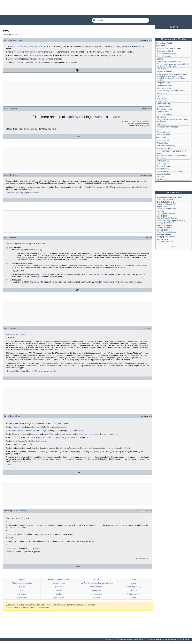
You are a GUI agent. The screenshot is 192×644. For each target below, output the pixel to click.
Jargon (15, 328)
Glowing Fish (171, 204)
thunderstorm (26, 259)
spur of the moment (25, 265)
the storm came (35, 250)
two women (114, 436)
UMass (31, 282)
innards (114, 117)
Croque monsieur (164, 83)
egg (82, 432)
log (159, 218)
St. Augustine (144, 125)
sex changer (21, 334)
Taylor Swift (162, 207)
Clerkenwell (161, 117)
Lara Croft (134, 592)
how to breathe (163, 164)
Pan (158, 96)
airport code (16, 62)
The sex (9, 554)
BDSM (129, 46)
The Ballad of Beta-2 (165, 51)
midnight (46, 265)
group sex (96, 600)
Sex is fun (10, 466)
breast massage (163, 169)
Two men (104, 436)
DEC (8, 354)
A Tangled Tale (163, 143)
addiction (31, 443)
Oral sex (96, 581)
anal (22, 592)
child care (161, 177)
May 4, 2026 (162, 93)
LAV (159, 130)
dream (160, 209)
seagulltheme (171, 209)
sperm (69, 432)
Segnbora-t (17, 40)
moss (49, 257)
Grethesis (161, 179)
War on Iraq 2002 (164, 140)
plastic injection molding (166, 146)
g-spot (134, 585)
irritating (106, 282)
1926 (11, 55)
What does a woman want (22, 585)
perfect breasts (59, 585)
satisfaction (30, 439)
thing (6, 40)
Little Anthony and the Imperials (169, 62)
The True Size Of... (164, 135)
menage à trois (96, 596)
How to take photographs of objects (171, 171)
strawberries (66, 255)
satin (60, 436)
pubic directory (70, 345)
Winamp (37, 181)
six (16, 59)
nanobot (160, 211)
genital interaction (141, 187)
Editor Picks (161, 138)
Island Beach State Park (78, 265)
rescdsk (52, 373)
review (160, 204)
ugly (57, 439)
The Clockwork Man (165, 109)
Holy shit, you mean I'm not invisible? (171, 156)
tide (38, 276)
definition (8, 513)
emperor (133, 121)
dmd (14, 238)
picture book (23, 46)
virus (53, 345)
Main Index (34, 193)
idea (6, 109)
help (159, 213)
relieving (63, 439)
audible (89, 282)
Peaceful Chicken (170, 218)
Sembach (38, 62)
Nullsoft (27, 181)
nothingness (141, 461)
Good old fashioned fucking (59, 581)
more (173, 247)
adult (15, 46)
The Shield (161, 158)
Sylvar (15, 109)
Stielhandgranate (164, 106)
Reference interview (165, 71)
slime (70, 117)
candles (79, 436)
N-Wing (74, 62)
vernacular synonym (124, 187)
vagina (45, 432)
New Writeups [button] (174, 192)
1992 (11, 46)
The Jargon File (13, 373)
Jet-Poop (169, 227)
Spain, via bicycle (164, 132)
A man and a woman (91, 436)
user (16, 34)
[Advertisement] (96, 7)
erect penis (33, 432)
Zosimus (160, 59)
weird (32, 129)
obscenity (92, 55)
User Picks (161, 46)
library (37, 282)
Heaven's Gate (163, 101)
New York (71, 55)
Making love (96, 592)
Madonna (33, 46)
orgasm (22, 581)
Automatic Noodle (164, 56)
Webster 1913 (21, 513)
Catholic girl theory (134, 589)
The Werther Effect (164, 148)
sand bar (100, 274)
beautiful (29, 263)
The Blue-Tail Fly (164, 235)
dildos (13, 436)
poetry (160, 199)
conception (63, 429)
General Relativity (164, 174)
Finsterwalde (28, 62)
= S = (13, 334)
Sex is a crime (41, 443)
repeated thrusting (16, 432)
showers (69, 436)
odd (10, 263)
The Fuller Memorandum (166, 54)
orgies (46, 436)
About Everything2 (164, 43)
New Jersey (94, 265)
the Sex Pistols (116, 52)
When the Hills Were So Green (169, 48)
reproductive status (39, 187)
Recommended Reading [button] (174, 39)
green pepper (79, 255)
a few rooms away (164, 88)
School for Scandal (164, 114)
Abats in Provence (164, 166)
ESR (35, 373)
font (144, 181)
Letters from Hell (163, 104)
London (18, 52)
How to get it (22, 596)
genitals (22, 589)
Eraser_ (16, 175)
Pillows (52, 436)
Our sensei (161, 124)
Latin (10, 59)
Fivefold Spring (163, 112)
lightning (143, 257)
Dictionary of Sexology (14, 193)
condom (59, 596)
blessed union (19, 429)
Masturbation (22, 600)
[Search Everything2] (121, 20)
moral (113, 55)
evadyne (16, 418)
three (134, 581)
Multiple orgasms (134, 596)
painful (72, 439)
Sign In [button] (174, 27)
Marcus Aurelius (143, 121)
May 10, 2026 (162, 99)
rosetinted (170, 223)
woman (100, 117)
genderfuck (140, 46)
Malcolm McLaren (34, 52)
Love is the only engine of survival (170, 91)
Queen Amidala (96, 589)
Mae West (39, 55)
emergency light (126, 282)
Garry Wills (141, 123)
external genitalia (103, 187)
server (8, 334)
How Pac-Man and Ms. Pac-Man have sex (96, 585)
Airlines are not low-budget (167, 127)
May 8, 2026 (162, 69)
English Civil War (163, 161)
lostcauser (170, 199)
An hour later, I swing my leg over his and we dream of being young (173, 65)
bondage (23, 436)
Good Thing (15, 345)
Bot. (9, 540)
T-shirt (72, 52)
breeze (126, 257)
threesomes (35, 436)
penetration (15, 439)
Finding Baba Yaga (164, 85)
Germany (47, 62)
